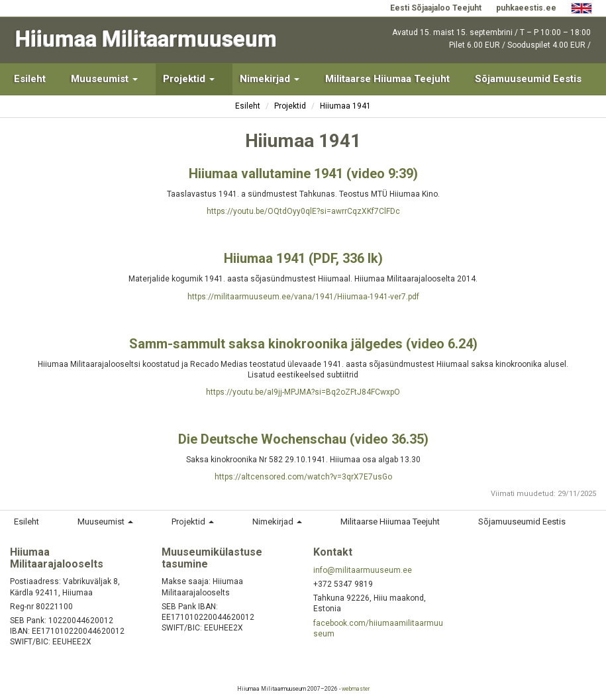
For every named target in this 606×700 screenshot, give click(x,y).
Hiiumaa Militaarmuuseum (146, 39)
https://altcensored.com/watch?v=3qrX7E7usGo (303, 477)
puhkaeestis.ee (526, 8)
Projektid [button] (189, 79)
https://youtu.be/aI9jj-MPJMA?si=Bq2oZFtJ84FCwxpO (303, 392)
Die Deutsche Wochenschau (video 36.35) (303, 439)
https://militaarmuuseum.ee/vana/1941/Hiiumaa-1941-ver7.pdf (303, 297)
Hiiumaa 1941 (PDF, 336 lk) (303, 258)
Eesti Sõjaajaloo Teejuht (436, 8)
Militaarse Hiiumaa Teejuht (387, 79)
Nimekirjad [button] (270, 79)
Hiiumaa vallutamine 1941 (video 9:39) (303, 174)
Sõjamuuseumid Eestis (528, 79)
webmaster (356, 689)
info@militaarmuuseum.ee (363, 570)
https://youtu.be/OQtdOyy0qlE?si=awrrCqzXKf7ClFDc (303, 211)
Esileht (30, 79)
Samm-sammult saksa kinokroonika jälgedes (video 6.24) (303, 344)
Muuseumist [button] (104, 79)
